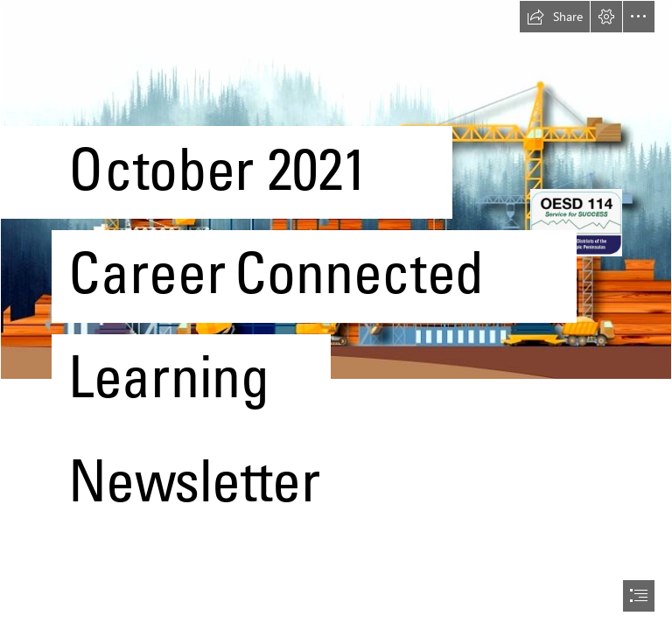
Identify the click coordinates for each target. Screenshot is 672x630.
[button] (555, 17)
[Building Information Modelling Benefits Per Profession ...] (336, 291)
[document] (336, 315)
